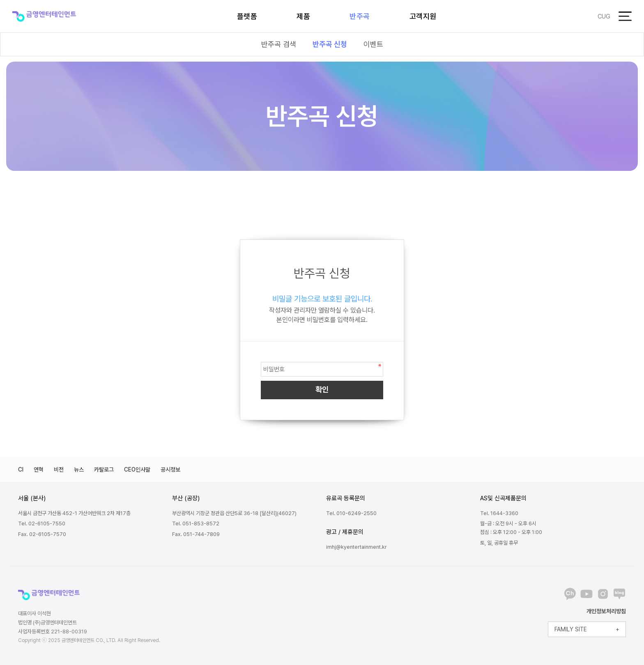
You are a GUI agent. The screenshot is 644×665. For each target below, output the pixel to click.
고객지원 (423, 16)
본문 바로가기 (0, 0)
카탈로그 (104, 469)
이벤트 (373, 44)
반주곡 (360, 16)
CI (21, 469)
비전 (59, 469)
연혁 (39, 469)
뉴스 (79, 469)
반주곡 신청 (330, 44)
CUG (604, 16)
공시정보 (170, 469)
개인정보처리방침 (606, 611)
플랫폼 (247, 16)
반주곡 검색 (279, 44)
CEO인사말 (137, 469)
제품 (303, 16)
